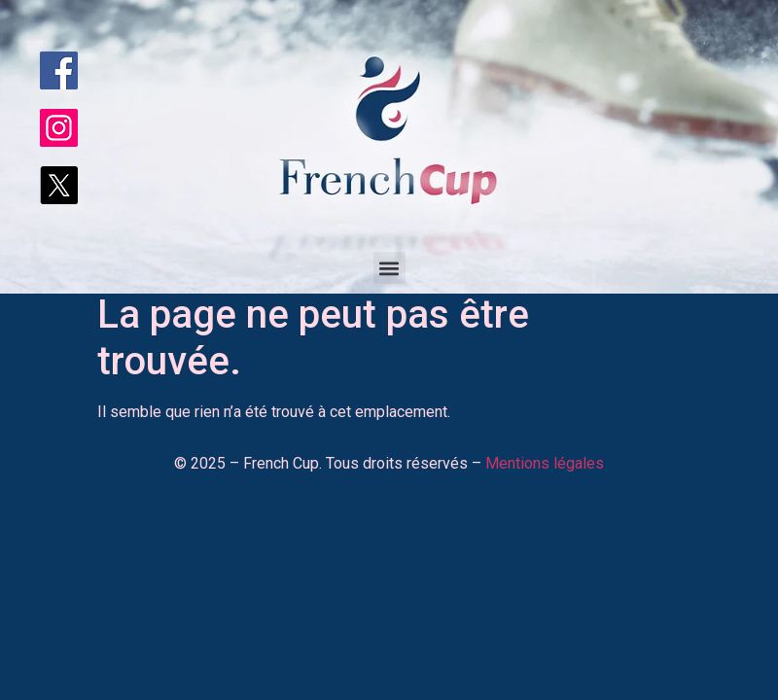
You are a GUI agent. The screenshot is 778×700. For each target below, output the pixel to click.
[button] (389, 268)
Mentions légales (545, 463)
